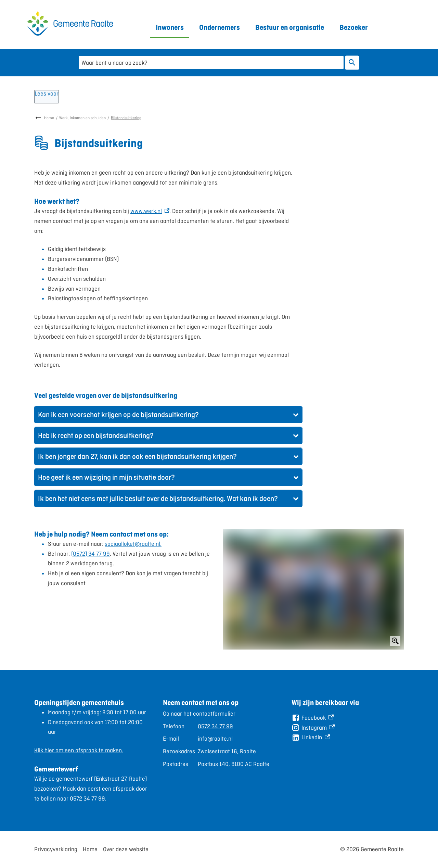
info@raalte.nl (215, 739)
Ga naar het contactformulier (199, 714)
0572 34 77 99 (215, 726)
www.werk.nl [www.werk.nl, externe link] (150, 211)
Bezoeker (354, 27)
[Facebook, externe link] (313, 718)
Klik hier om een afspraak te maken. (79, 750)
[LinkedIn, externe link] (311, 737)
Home (49, 118)
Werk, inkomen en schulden (82, 118)
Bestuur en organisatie (290, 27)
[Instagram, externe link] (313, 728)
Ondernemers (220, 27)
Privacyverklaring (56, 849)
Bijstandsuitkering (126, 118)
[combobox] (211, 63)
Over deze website (126, 849)
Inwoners (170, 27)
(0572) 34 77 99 (91, 554)
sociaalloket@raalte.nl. (133, 544)
